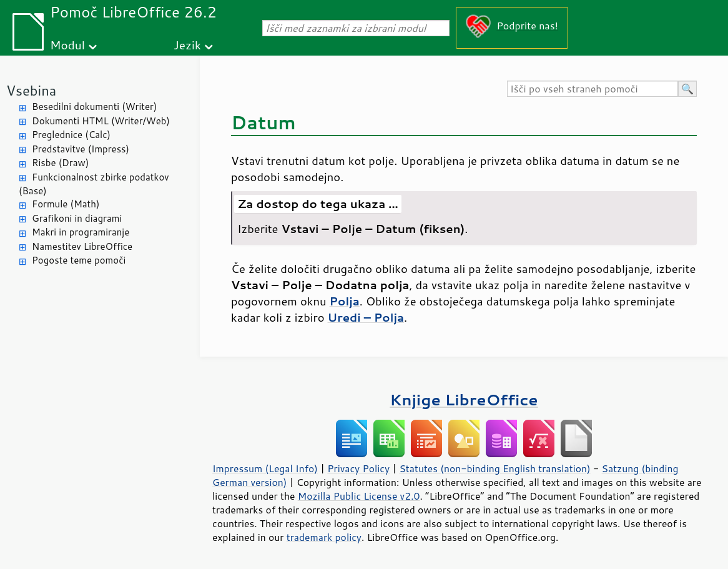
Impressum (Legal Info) (265, 468)
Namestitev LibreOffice (82, 246)
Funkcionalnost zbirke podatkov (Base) (94, 184)
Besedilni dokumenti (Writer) (94, 106)
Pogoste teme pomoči (79, 260)
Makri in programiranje (81, 232)
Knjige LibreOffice (464, 399)
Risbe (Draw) (60, 163)
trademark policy (324, 537)
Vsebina (31, 90)
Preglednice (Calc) (71, 135)
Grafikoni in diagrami (77, 218)
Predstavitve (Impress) (81, 149)
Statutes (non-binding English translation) (494, 468)
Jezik (187, 45)
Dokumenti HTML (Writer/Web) (101, 121)
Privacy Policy (358, 468)
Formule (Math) (66, 204)
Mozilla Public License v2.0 (359, 496)
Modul (67, 45)
